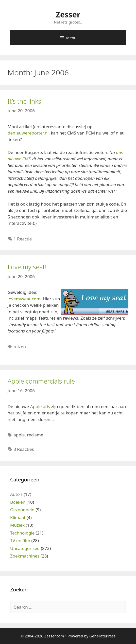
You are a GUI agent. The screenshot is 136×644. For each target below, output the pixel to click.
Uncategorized (25, 548)
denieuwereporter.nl (28, 133)
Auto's (16, 494)
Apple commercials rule (41, 381)
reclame (35, 435)
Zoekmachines (25, 556)
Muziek (17, 525)
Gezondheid (22, 510)
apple (19, 435)
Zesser (68, 15)
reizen (20, 347)
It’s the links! (25, 101)
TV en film (20, 540)
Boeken (18, 502)
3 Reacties (24, 449)
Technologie (22, 533)
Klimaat (18, 517)
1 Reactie (23, 239)
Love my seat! (27, 267)
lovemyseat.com (24, 299)
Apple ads (40, 406)
